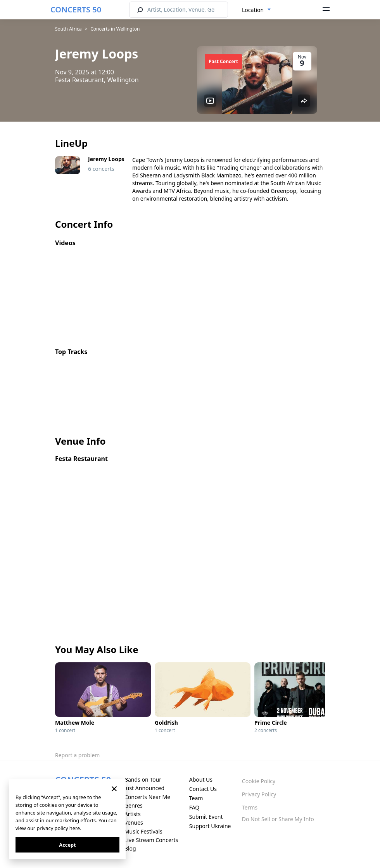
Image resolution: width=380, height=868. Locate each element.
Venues (134, 822)
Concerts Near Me (147, 797)
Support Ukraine (210, 826)
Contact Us (203, 789)
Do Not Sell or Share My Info (278, 819)
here (75, 828)
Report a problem (77, 755)
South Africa (68, 29)
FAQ (194, 807)
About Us (201, 779)
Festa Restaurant (81, 459)
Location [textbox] (253, 10)
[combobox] (256, 10)
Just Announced (144, 788)
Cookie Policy (259, 781)
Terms (250, 807)
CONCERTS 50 (76, 9)
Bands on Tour (143, 779)
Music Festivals (143, 831)
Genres (134, 805)
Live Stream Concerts (151, 840)
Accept (67, 845)
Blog (130, 848)
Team (196, 798)
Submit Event (206, 817)
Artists (133, 814)
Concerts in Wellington (115, 29)
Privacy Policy (259, 794)
